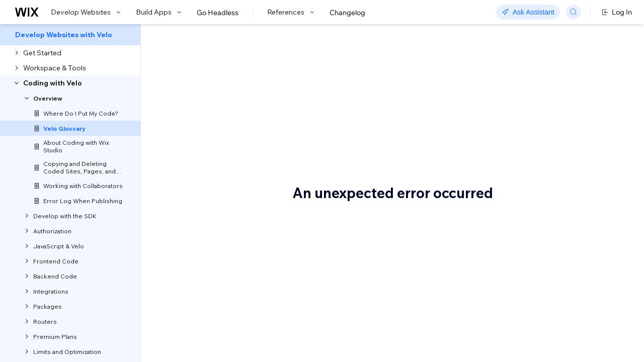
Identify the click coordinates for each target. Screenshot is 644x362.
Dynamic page (545, 345)
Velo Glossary (219, 83)
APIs (320, 291)
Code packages (547, 179)
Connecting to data (552, 225)
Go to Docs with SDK (515, 36)
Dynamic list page (551, 330)
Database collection (554, 270)
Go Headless (218, 13)
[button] (203, 119)
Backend (536, 134)
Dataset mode (545, 300)
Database (537, 255)
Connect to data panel (557, 210)
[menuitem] (70, 35)
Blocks (532, 149)
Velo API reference (264, 171)
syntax (213, 239)
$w (526, 104)
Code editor (540, 195)
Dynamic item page (553, 315)
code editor (366, 252)
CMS (529, 240)
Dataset (534, 285)
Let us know (187, 146)
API (527, 119)
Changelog (347, 13)
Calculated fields (548, 164)
